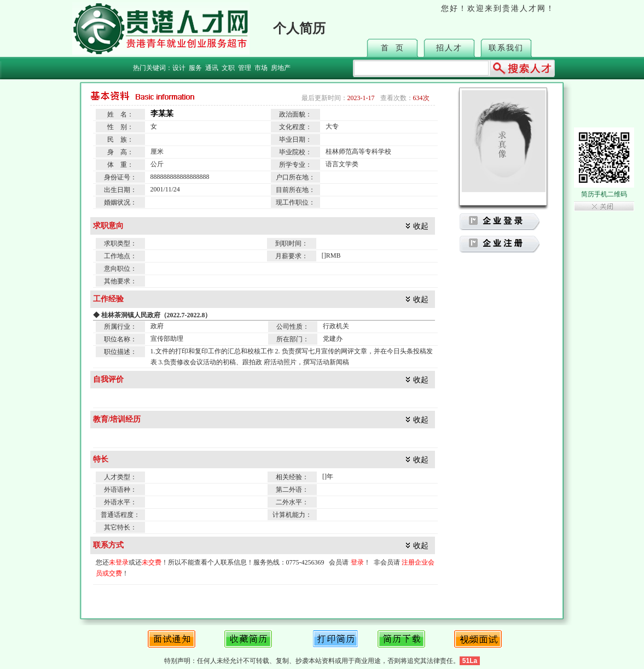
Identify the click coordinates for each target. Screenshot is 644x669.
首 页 (393, 48)
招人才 (449, 48)
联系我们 (506, 48)
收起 (421, 226)
